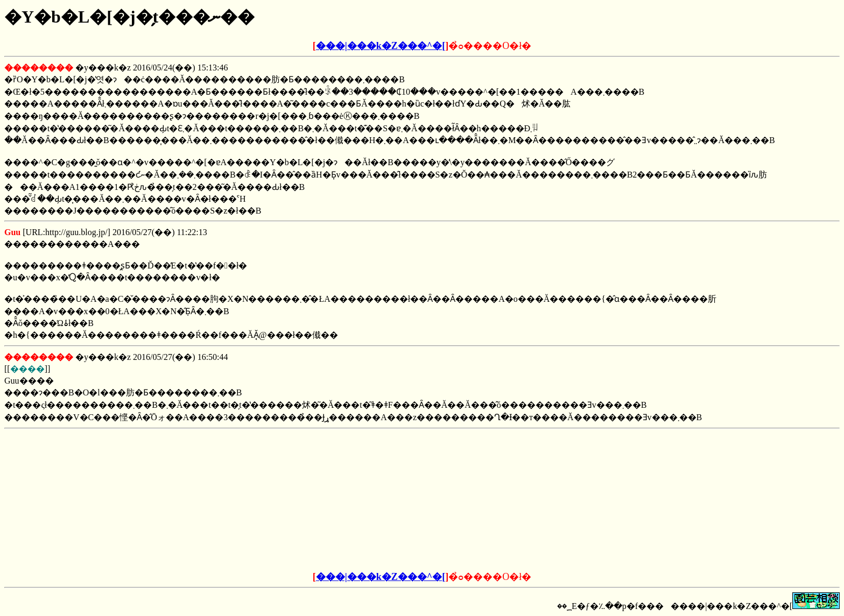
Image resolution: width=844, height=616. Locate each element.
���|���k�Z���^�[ (381, 46)
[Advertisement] (340, 500)
